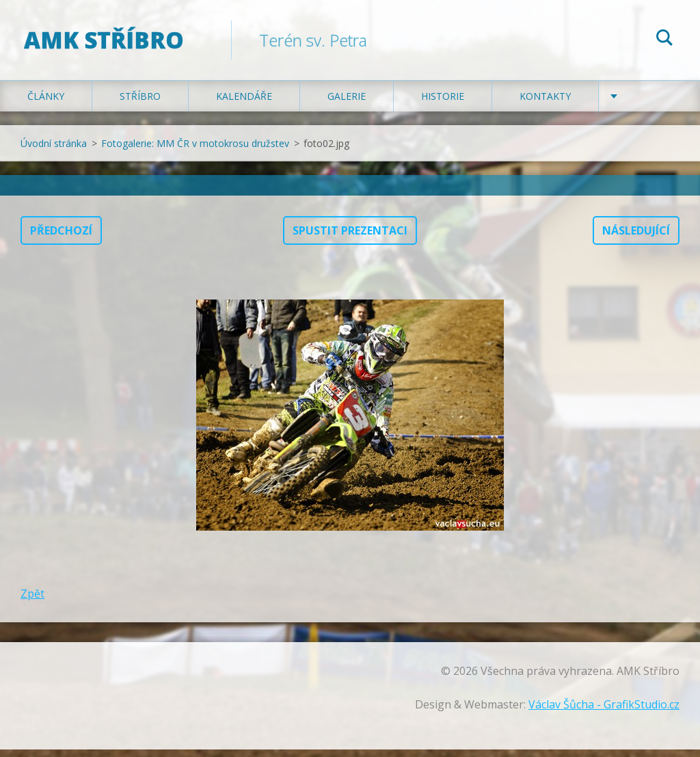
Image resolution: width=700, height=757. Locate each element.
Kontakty (545, 104)
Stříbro (140, 104)
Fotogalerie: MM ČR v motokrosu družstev (195, 151)
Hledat (664, 40)
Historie (443, 104)
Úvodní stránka (54, 151)
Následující (636, 238)
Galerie (347, 104)
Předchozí (61, 238)
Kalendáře (244, 104)
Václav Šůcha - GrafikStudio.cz (604, 712)
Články (46, 104)
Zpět (32, 601)
